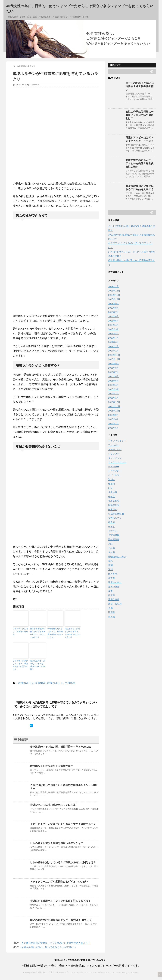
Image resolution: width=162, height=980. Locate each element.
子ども (112, 527)
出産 (110, 488)
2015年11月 (114, 406)
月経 (110, 544)
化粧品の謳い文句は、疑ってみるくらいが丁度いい (49, 947)
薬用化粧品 (114, 599)
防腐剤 (112, 612)
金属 (110, 608)
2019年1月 (114, 286)
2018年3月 (114, 329)
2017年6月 (114, 342)
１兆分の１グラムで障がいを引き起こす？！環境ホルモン (63, 824)
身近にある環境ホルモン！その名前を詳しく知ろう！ (60, 901)
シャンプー (114, 454)
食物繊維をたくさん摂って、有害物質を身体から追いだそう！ (55, 633)
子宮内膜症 (114, 535)
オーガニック (115, 449)
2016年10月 (114, 359)
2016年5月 (114, 381)
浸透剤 (112, 578)
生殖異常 (70, 683)
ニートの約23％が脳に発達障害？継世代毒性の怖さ (140, 86)
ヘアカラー (114, 467)
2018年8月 (114, 308)
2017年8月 (114, 334)
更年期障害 (114, 539)
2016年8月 (114, 368)
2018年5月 (114, 321)
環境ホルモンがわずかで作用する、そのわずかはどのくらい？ (72, 633)
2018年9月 (114, 304)
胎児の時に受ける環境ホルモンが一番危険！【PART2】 (62, 920)
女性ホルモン (115, 518)
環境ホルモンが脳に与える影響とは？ (52, 766)
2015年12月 (114, 402)
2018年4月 (114, 325)
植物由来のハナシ (117, 557)
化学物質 (113, 492)
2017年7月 (114, 338)
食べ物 (112, 617)
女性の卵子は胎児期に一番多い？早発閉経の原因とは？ (140, 115)
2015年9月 (114, 415)
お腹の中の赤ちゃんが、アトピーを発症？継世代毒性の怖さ (140, 163)
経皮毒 (112, 595)
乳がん (112, 479)
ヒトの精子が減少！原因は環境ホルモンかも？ (57, 843)
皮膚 (110, 591)
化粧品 (112, 497)
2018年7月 (114, 312)
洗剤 (110, 565)
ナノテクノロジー (117, 462)
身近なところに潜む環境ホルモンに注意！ (54, 805)
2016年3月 (114, 389)
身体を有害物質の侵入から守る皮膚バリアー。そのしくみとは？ (38, 633)
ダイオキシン (115, 458)
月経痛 (112, 548)
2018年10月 (114, 299)
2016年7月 (114, 372)
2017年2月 (114, 346)
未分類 (112, 552)
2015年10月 (114, 411)
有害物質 (40, 683)
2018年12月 (114, 291)
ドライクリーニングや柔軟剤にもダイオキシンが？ (59, 882)
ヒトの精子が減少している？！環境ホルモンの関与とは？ (20, 665)
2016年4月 (114, 385)
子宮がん (113, 531)
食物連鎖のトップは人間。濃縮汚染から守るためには (60, 747)
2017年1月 (114, 351)
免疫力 (112, 484)
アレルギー (114, 445)
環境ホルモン (26, 683)
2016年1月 (114, 398)
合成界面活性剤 (116, 514)
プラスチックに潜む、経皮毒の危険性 (20, 632)
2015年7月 (114, 424)
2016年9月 (114, 364)
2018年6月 (114, 316)
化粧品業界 (114, 501)
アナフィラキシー (117, 441)
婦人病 (112, 522)
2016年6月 (114, 376)
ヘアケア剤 (114, 471)
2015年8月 (114, 419)
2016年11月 (114, 355)
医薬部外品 (114, 505)
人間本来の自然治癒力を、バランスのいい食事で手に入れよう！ (56, 943)
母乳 (110, 561)
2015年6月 (114, 428)
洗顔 (110, 569)
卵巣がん (113, 509)
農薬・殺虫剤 (115, 604)
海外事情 (113, 574)
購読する (115, 65)
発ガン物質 (114, 587)
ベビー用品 (114, 475)
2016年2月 (114, 394)
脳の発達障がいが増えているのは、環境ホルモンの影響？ (38, 665)
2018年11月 (114, 295)
